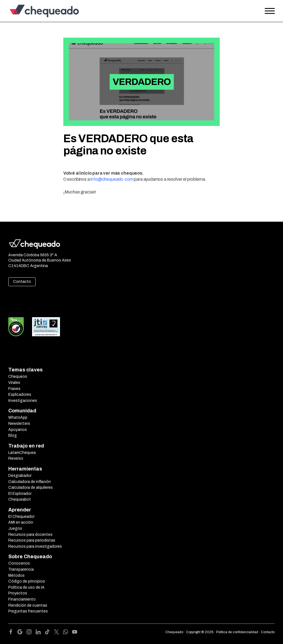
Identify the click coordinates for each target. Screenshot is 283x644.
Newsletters (19, 424)
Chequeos (18, 377)
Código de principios (27, 581)
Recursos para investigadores (35, 546)
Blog (13, 435)
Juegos (15, 528)
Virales (14, 383)
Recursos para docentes (30, 535)
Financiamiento (22, 599)
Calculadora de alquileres (31, 487)
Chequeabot (20, 499)
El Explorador (20, 494)
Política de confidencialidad (237, 632)
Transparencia (21, 569)
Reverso (16, 458)
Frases (14, 389)
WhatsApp (18, 417)
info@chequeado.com (112, 179)
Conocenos (19, 563)
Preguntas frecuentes (28, 611)
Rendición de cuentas (28, 605)
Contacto (22, 282)
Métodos (16, 576)
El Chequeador (21, 517)
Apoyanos (18, 430)
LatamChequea (22, 453)
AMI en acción (21, 522)
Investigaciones (23, 401)
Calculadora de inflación (30, 482)
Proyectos (18, 593)
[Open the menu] (270, 11)
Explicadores (20, 395)
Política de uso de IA (26, 587)
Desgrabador (20, 476)
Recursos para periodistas (32, 540)
